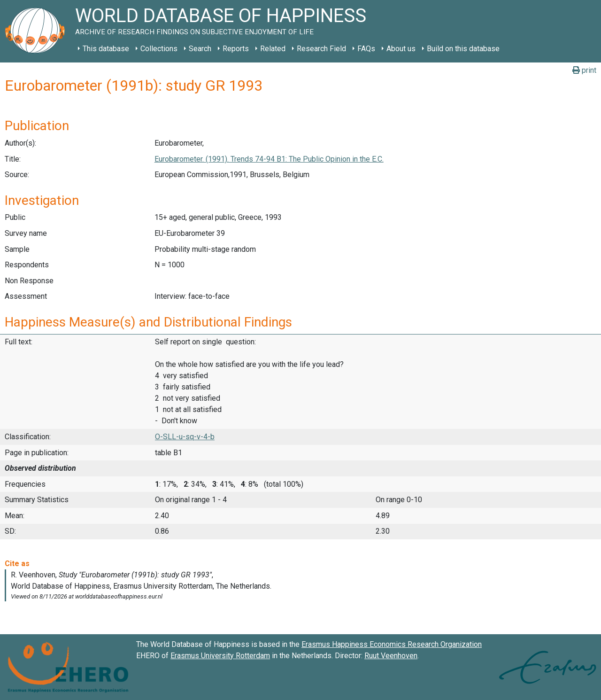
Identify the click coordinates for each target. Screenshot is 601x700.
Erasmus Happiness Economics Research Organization (392, 644)
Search (200, 49)
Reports (236, 49)
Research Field (321, 49)
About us (401, 49)
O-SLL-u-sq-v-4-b (185, 437)
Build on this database (463, 49)
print (584, 70)
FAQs (366, 49)
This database (106, 49)
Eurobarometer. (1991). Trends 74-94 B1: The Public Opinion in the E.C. (269, 159)
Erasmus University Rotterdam (220, 656)
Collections (159, 49)
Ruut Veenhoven (391, 656)
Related (273, 49)
